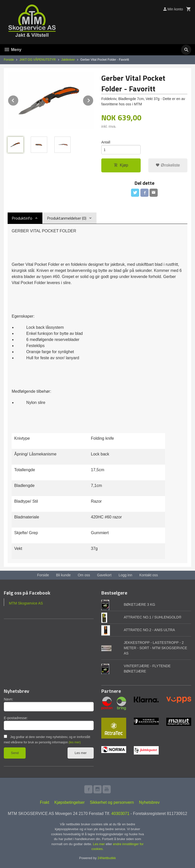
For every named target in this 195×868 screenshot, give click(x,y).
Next (93, 100)
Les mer (81, 753)
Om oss (84, 575)
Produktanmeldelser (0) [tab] (67, 218)
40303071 (120, 814)
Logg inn (125, 575)
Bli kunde (63, 575)
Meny (13, 50)
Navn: (9, 699)
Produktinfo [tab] (22, 218)
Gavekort (104, 575)
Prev (19, 100)
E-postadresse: (16, 718)
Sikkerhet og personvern (112, 802)
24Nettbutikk (107, 858)
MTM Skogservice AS (26, 603)
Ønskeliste (168, 165)
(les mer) (75, 742)
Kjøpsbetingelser (69, 802)
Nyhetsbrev (149, 802)
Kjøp (121, 165)
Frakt (44, 802)
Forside (9, 60)
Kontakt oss (149, 575)
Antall (106, 142)
